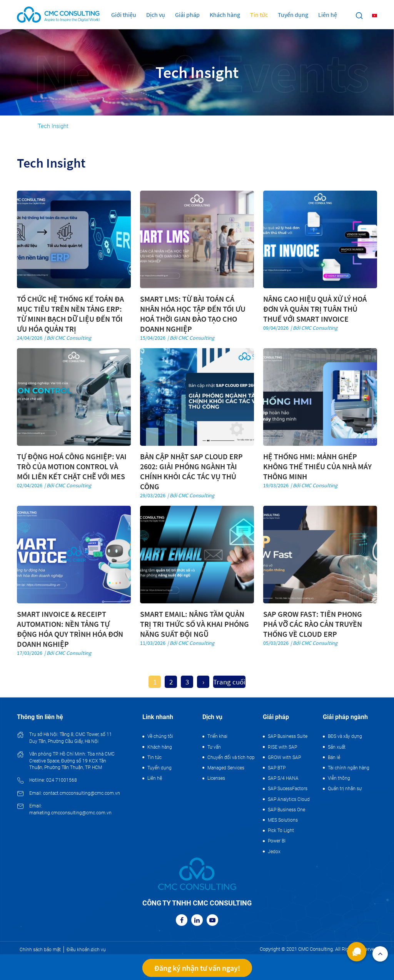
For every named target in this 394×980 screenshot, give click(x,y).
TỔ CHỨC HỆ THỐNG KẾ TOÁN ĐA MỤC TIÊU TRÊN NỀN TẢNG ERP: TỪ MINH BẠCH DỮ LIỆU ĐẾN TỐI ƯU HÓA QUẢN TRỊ (70, 314)
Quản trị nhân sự (345, 789)
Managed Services (226, 768)
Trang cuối (229, 682)
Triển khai (217, 736)
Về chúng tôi (160, 736)
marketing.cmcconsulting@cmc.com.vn (70, 813)
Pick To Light (281, 831)
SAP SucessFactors (288, 789)
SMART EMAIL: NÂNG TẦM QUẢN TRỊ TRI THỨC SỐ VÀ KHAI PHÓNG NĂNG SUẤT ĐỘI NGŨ (194, 624)
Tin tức (259, 15)
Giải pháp (187, 15)
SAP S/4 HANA (283, 778)
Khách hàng (225, 15)
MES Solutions (283, 820)
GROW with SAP (284, 757)
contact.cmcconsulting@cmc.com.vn (82, 793)
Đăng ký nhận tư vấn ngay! (197, 968)
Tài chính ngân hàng (349, 768)
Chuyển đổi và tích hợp (231, 757)
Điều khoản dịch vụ (86, 950)
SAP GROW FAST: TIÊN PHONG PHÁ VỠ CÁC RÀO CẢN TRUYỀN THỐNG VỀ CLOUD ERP (313, 624)
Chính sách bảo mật (40, 950)
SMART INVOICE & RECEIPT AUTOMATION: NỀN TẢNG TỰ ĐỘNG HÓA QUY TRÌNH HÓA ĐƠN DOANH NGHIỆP (70, 629)
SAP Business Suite (288, 736)
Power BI (277, 841)
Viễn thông (339, 778)
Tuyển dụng (293, 15)
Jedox (274, 852)
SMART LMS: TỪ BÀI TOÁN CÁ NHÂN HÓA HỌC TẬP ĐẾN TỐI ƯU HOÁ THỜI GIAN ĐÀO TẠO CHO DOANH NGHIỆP (193, 314)
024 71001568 (62, 780)
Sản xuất (337, 747)
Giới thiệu (124, 15)
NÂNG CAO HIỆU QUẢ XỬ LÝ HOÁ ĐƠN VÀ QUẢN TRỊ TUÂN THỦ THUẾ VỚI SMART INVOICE (315, 309)
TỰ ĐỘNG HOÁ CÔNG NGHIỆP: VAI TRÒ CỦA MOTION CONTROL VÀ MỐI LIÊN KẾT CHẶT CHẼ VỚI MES (72, 466)
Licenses (216, 778)
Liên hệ (328, 15)
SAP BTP (277, 768)
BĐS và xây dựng (345, 736)
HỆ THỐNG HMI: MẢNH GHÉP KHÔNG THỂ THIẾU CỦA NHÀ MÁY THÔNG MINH (317, 466)
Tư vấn (214, 747)
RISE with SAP (282, 747)
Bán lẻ (334, 757)
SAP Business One (286, 810)
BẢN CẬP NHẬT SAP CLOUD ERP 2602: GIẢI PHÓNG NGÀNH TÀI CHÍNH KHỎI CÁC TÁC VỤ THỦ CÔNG (191, 471)
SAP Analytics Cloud (289, 799)
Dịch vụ (156, 15)
